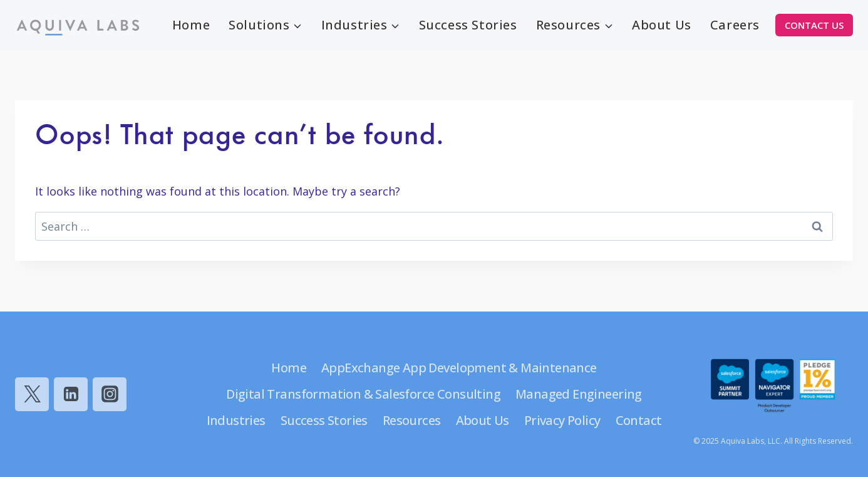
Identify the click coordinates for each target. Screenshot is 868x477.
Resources (412, 420)
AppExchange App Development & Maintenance (459, 368)
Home (191, 25)
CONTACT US (814, 25)
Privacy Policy (562, 420)
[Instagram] (110, 394)
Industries (236, 420)
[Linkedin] (71, 394)
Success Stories (468, 25)
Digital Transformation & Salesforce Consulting (363, 394)
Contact (639, 420)
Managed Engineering (579, 394)
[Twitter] (32, 394)
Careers (735, 25)
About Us (662, 25)
